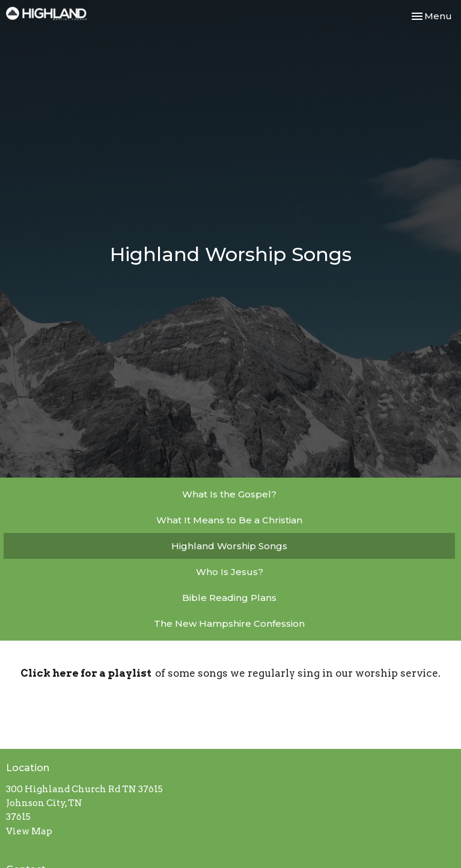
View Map (29, 831)
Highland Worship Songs (229, 546)
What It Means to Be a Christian (229, 520)
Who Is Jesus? (230, 572)
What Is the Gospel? (229, 494)
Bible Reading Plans (229, 598)
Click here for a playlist (88, 673)
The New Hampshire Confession (229, 623)
